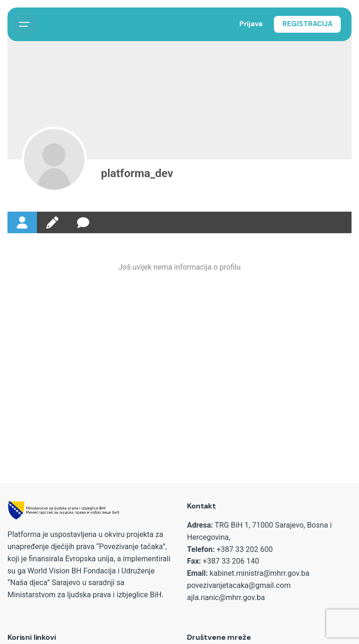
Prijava (251, 24)
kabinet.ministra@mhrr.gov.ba (260, 573)
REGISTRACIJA (307, 24)
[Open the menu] (24, 24)
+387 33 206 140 (231, 561)
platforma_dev (137, 173)
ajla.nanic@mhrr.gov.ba (226, 597)
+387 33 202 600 (244, 549)
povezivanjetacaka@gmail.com (239, 585)
